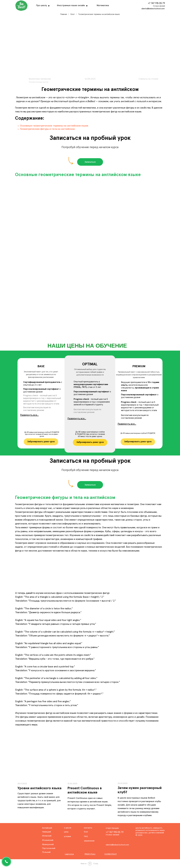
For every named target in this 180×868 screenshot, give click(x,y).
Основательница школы (39, 82)
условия (67, 836)
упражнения (89, 841)
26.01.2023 (123, 783)
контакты (88, 828)
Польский (46, 852)
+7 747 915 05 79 (156, 3)
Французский (48, 844)
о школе (68, 828)
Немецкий (46, 832)
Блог (73, 14)
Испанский (47, 836)
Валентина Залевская (40, 79)
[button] (90, 162)
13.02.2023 (72, 784)
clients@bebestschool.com (153, 9)
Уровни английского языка (39, 788)
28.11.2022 (22, 784)
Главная (64, 14)
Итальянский (48, 840)
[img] (90, 758)
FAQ (86, 836)
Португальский (49, 848)
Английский (47, 828)
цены (66, 832)
